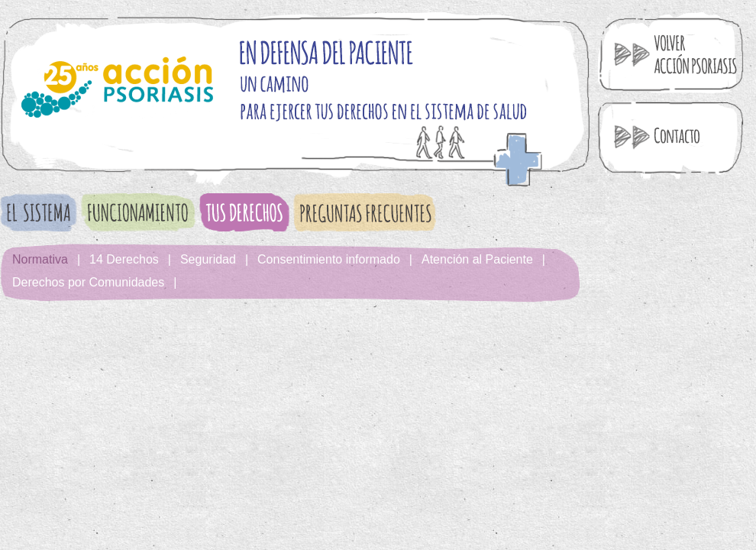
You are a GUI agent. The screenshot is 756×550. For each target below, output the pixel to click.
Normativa (40, 259)
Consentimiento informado (329, 259)
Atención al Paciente (477, 259)
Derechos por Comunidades (88, 282)
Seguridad (208, 259)
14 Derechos (124, 259)
